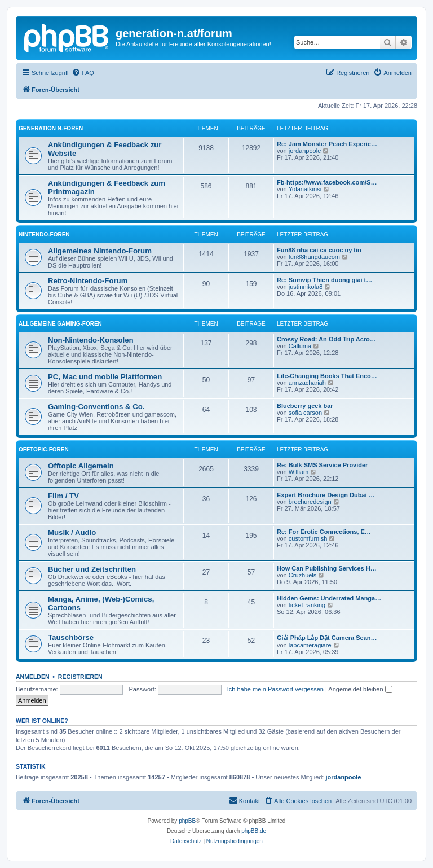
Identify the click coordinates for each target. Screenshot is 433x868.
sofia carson (305, 413)
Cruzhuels (303, 575)
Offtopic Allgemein (81, 466)
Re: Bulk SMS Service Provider (322, 465)
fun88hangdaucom (314, 257)
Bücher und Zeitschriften (92, 569)
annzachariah (307, 383)
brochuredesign (310, 502)
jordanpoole (305, 151)
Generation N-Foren (51, 128)
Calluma (300, 346)
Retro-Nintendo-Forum (88, 281)
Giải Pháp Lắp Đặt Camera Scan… (327, 638)
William (299, 472)
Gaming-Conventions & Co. (96, 407)
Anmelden (33, 677)
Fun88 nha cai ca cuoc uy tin (319, 250)
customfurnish (308, 538)
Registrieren (80, 677)
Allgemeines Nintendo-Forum (100, 251)
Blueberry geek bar (305, 406)
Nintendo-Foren (44, 234)
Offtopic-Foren (44, 450)
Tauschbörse (71, 637)
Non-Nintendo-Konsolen (91, 340)
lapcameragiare (310, 645)
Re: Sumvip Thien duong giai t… (324, 280)
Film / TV (63, 496)
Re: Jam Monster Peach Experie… (327, 144)
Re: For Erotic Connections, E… (324, 532)
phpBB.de (254, 831)
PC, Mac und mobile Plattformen (105, 377)
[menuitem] (83, 73)
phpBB (187, 821)
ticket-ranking (307, 605)
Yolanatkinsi (305, 189)
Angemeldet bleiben (360, 689)
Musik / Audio (72, 532)
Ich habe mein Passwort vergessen (275, 689)
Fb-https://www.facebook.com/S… (327, 182)
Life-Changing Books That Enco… (327, 376)
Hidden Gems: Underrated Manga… (329, 598)
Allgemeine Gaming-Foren (60, 324)
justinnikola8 (306, 287)
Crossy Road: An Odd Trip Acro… (326, 339)
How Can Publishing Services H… (327, 568)
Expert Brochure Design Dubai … (326, 495)
